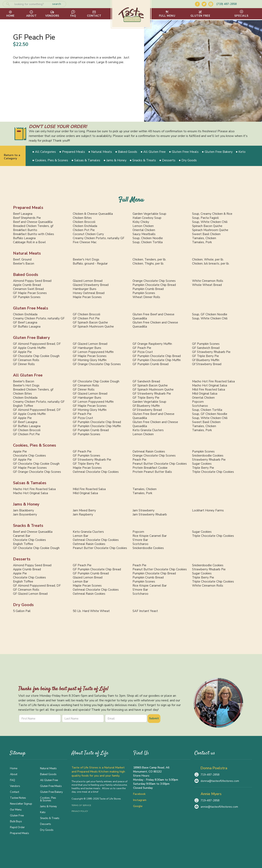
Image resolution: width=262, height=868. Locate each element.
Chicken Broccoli (84, 222)
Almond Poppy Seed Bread (32, 281)
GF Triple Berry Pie (205, 356)
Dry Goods (23, 605)
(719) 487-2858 (226, 4)
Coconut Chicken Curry (88, 234)
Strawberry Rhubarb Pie (209, 460)
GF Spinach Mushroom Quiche (93, 327)
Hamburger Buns (85, 289)
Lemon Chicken (143, 226)
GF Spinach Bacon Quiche (90, 322)
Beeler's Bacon (24, 264)
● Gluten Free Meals (184, 152)
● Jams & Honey (115, 160)
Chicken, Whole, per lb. (208, 259)
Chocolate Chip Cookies (29, 456)
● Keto (241, 152)
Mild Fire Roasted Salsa (209, 390)
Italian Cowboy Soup (147, 218)
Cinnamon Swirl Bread (28, 289)
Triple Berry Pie (203, 468)
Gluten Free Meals (31, 308)
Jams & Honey (26, 504)
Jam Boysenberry (25, 514)
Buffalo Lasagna (24, 238)
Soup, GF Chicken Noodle (210, 314)
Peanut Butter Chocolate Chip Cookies (160, 464)
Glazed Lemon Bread (88, 281)
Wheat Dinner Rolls (146, 297)
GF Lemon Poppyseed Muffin (93, 352)
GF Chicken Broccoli (86, 314)
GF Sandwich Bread (206, 348)
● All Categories (44, 152)
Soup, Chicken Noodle (148, 238)
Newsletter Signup (21, 804)
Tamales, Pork (202, 242)
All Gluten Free (28, 375)
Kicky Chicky (141, 222)
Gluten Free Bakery (32, 338)
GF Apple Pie (22, 352)
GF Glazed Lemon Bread (90, 344)
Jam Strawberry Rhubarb (150, 514)
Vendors (15, 786)
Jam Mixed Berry (84, 510)
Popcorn (198, 402)
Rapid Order (17, 827)
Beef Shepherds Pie (27, 218)
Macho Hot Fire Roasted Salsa (213, 381)
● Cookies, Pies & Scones (50, 160)
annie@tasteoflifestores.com (219, 807)
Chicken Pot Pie (84, 230)
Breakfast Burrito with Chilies (34, 234)
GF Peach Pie (142, 348)
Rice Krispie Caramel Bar (150, 536)
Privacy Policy (80, 811)
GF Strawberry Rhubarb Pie (211, 352)
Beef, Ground (22, 259)
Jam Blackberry (23, 510)
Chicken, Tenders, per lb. (149, 259)
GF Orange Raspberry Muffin (152, 344)
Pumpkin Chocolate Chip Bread (154, 285)
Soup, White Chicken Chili (210, 222)
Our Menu (16, 809)
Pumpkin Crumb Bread (148, 289)
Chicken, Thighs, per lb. (148, 264)
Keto (43, 812)
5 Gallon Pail (22, 611)
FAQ (13, 780)
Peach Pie (139, 460)
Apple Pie (20, 451)
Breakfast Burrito (25, 230)
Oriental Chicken (144, 230)
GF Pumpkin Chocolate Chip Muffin (157, 360)
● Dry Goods (188, 160)
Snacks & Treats (28, 526)
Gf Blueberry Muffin (206, 360)
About (14, 774)
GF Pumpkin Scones (27, 297)
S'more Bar (140, 540)
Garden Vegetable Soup (149, 214)
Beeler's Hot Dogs (86, 259)
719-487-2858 (210, 775)
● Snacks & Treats (143, 160)
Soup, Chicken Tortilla (148, 242)
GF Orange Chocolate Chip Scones (97, 364)
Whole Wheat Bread (207, 285)
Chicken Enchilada (85, 226)
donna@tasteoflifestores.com (220, 781)
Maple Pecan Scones (87, 297)
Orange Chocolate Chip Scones (154, 281)
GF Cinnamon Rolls (26, 360)
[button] (167, 14)
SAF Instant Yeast (145, 611)
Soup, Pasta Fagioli (205, 218)
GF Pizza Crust (143, 352)
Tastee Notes (18, 798)
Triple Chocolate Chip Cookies (213, 472)
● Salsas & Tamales (86, 160)
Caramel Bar (22, 536)
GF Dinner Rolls (24, 364)
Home (14, 768)
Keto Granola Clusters (148, 430)
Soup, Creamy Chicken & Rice (212, 214)
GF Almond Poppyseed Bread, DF (37, 344)
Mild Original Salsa (205, 394)
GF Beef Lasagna (25, 322)
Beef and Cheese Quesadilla (33, 222)
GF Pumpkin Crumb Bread (151, 364)
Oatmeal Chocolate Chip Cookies (96, 472)
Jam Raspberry (83, 514)
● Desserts (167, 160)
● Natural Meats (100, 152)
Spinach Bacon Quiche (207, 226)
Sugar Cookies (202, 464)
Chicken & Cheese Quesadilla (93, 214)
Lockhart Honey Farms (208, 510)
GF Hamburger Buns (87, 348)
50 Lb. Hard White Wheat (91, 611)
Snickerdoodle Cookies (208, 456)
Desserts (22, 559)
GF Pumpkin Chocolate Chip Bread (157, 356)
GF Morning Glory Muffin (90, 360)
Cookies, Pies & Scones (35, 445)
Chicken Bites (82, 218)
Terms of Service (81, 805)
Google (138, 806)
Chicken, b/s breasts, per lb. (211, 264)
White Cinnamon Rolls (208, 281)
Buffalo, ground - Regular (90, 264)
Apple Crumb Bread (27, 285)
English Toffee (23, 406)
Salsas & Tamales (30, 483)
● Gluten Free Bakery (217, 152)
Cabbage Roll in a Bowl (29, 242)
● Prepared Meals (72, 152)
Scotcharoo (200, 406)
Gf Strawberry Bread (207, 364)
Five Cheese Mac (85, 242)
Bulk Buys (16, 821)
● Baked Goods (126, 152)
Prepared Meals (28, 208)
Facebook (139, 794)
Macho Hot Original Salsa (210, 385)
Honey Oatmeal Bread (89, 293)
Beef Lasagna (23, 214)
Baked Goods (26, 275)
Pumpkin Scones (144, 293)
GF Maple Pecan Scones (30, 293)
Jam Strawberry (144, 510)
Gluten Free (17, 815)
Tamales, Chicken (204, 238)
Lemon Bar (80, 536)
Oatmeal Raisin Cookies (149, 451)
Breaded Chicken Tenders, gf (33, 226)
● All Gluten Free (153, 152)
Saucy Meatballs (144, 234)
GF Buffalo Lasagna (27, 327)
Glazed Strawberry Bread (91, 285)
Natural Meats (27, 253)
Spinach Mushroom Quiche (210, 230)
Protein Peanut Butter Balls (152, 472)
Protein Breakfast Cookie (150, 468)
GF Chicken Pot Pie (86, 318)
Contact (15, 792)
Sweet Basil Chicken (206, 234)
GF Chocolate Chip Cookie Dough (36, 356)
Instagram (140, 800)
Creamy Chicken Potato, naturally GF (99, 238)
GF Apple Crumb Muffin (29, 348)
